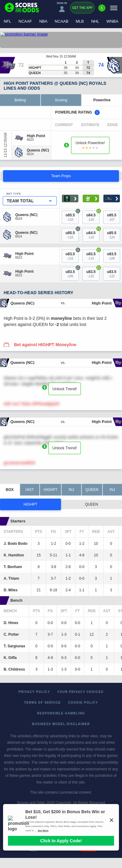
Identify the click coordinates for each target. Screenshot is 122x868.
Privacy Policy (34, 692)
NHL (95, 21)
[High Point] (36, 136)
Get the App (82, 8)
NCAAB (61, 21)
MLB (80, 21)
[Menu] (114, 8)
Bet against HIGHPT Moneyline (45, 345)
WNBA (112, 21)
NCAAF (25, 21)
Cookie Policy (83, 703)
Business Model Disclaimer (61, 724)
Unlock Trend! (65, 389)
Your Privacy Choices (81, 692)
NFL (7, 21)
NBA (43, 21)
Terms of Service (43, 703)
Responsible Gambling (61, 713)
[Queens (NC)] (38, 150)
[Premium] (102, 10)
